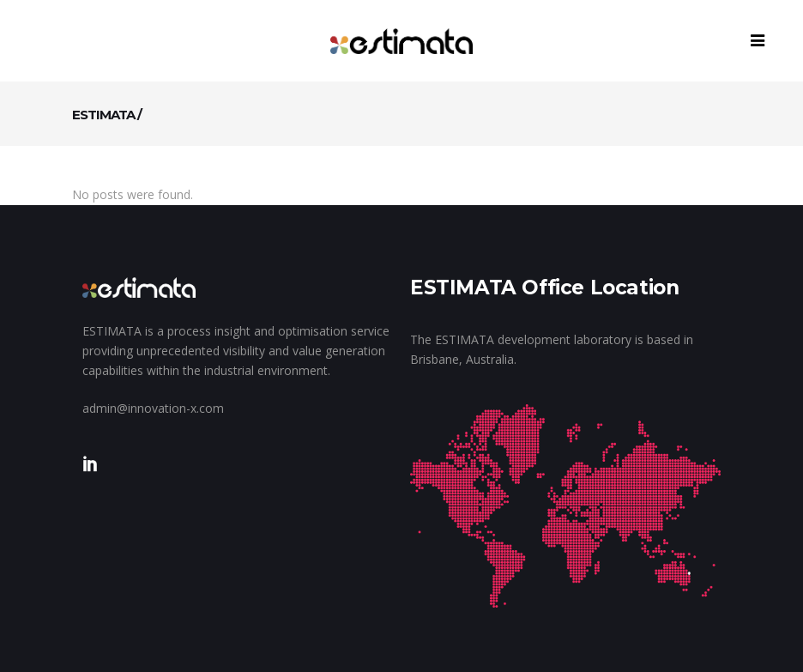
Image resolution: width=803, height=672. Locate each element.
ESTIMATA (103, 115)
